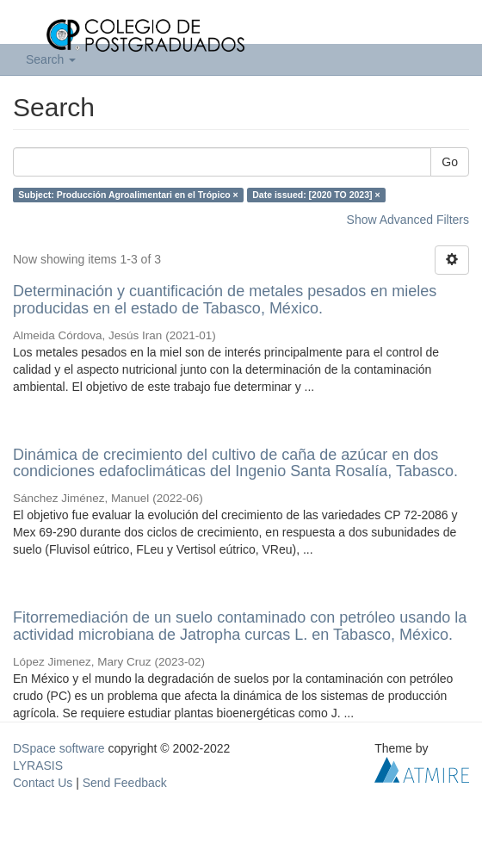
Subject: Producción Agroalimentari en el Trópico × (128, 195)
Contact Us (43, 783)
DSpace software (59, 748)
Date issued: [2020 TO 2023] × (316, 195)
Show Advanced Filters (408, 220)
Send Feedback (125, 783)
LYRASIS (38, 766)
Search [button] (51, 59)
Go (450, 162)
